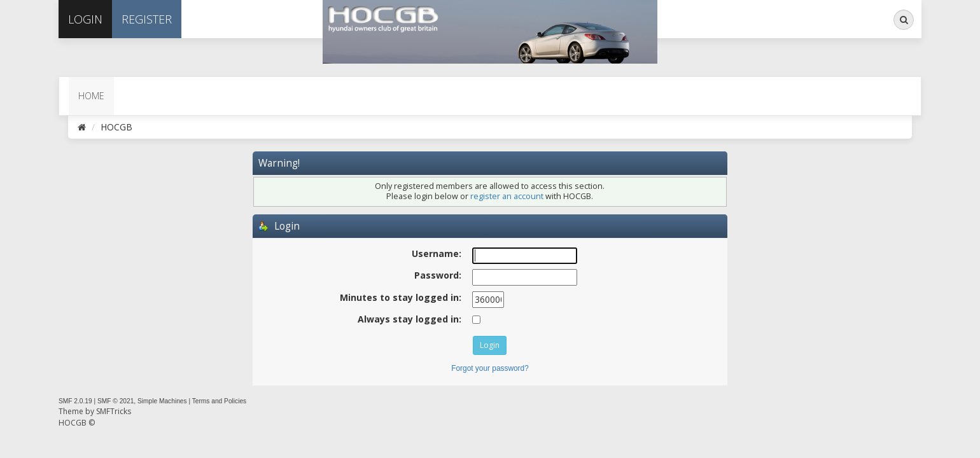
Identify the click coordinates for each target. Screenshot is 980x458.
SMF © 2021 (115, 401)
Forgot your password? (490, 368)
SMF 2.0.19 (75, 401)
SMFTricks (114, 411)
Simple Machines (162, 401)
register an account (507, 196)
